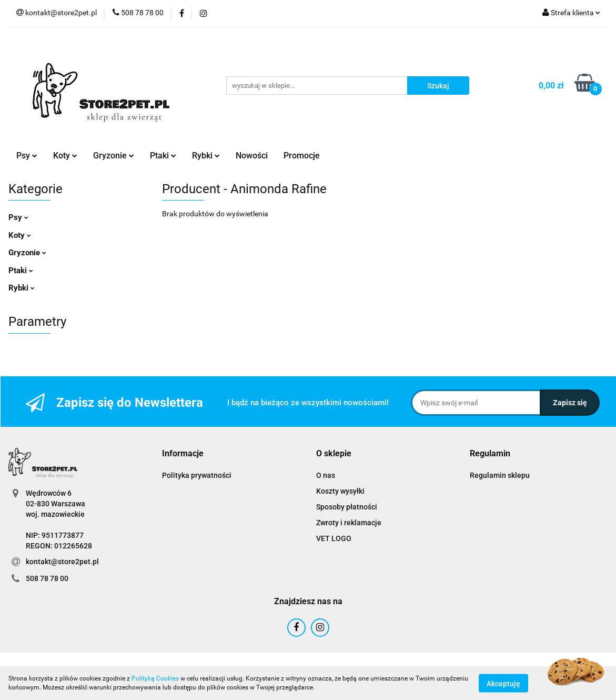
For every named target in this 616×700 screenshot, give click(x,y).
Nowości (252, 156)
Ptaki (163, 156)
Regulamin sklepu (500, 475)
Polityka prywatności (197, 475)
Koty (65, 156)
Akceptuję (503, 683)
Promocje (302, 156)
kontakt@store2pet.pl (62, 562)
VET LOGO (334, 538)
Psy (27, 156)
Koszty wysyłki (340, 491)
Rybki (206, 156)
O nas (326, 475)
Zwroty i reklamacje (349, 523)
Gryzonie (114, 156)
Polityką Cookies (155, 678)
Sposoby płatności (347, 507)
